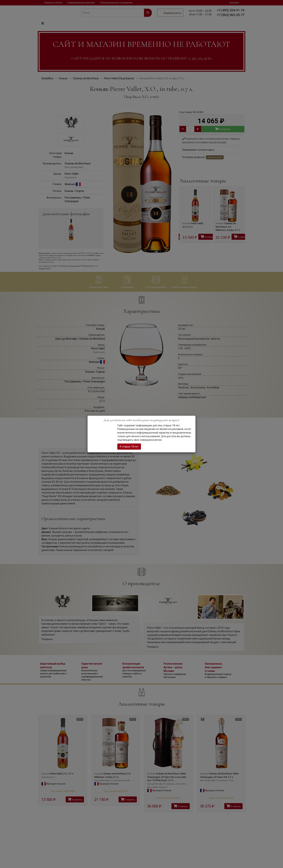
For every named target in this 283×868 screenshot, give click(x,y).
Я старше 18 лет (129, 447)
